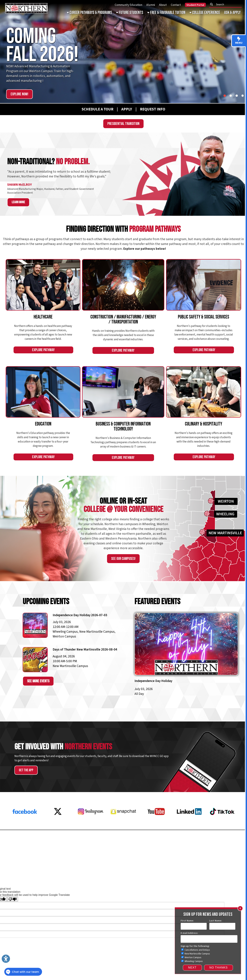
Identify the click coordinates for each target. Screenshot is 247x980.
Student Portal (195, 5)
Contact (176, 5)
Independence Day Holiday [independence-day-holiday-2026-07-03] (153, 681)
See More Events (38, 681)
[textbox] (226, 4)
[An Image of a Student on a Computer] (123, 392)
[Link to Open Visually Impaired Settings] (6, 959)
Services (10, 879)
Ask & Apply (232, 13)
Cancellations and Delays (196, 950)
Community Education (128, 5)
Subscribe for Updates (224, 854)
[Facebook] (25, 824)
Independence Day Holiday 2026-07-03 (80, 615)
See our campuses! (123, 559)
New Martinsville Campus (196, 954)
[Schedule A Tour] (94, 109)
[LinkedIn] (189, 824)
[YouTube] (156, 824)
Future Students (130, 13)
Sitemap (22, 879)
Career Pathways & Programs (89, 13)
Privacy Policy (169, 868)
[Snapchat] (123, 824)
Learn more (18, 202)
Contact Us (233, 848)
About (163, 5)
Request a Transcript (22, 854)
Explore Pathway (43, 350)
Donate (236, 843)
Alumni (151, 5)
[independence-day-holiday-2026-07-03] (186, 649)
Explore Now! (19, 94)
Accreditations (215, 868)
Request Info (15, 843)
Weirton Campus (191, 957)
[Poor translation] (13, 899)
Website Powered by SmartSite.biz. (138, 879)
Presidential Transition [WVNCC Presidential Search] (123, 124)
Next (192, 968)
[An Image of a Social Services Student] (204, 285)
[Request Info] (149, 109)
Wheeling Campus (192, 961)
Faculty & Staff (234, 868)
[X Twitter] (58, 824)
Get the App (26, 770)
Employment (15, 848)
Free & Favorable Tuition (166, 13)
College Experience (205, 13)
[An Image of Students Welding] (123, 285)
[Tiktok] (222, 824)
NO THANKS (219, 968)
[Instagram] (91, 824)
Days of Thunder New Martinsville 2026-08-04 (85, 649)
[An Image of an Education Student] (43, 392)
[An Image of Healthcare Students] (43, 285)
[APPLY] (127, 109)
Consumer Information (192, 868)
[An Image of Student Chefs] (204, 392)
